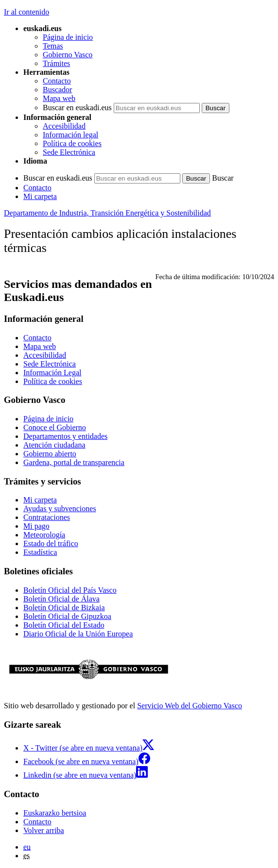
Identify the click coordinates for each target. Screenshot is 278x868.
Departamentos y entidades (65, 436)
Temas (53, 46)
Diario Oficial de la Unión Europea (78, 634)
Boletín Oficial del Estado (64, 625)
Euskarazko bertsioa (55, 813)
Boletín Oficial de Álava (61, 599)
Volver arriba (44, 830)
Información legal (70, 135)
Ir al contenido (26, 12)
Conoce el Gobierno (55, 427)
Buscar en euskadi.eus (77, 108)
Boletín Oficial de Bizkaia (64, 608)
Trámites (56, 63)
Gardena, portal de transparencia (74, 462)
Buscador (57, 90)
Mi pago (36, 526)
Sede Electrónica (69, 152)
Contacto (57, 81)
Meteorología (44, 535)
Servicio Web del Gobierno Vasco (190, 706)
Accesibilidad (64, 126)
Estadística (40, 552)
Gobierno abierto (50, 454)
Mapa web (59, 98)
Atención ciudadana (54, 445)
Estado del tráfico (51, 543)
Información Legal (52, 373)
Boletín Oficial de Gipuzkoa (67, 616)
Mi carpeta (40, 196)
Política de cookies (72, 143)
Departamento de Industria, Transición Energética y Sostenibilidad (107, 213)
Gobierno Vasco (68, 55)
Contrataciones (47, 517)
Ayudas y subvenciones (60, 509)
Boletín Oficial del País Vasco (70, 590)
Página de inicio (68, 37)
